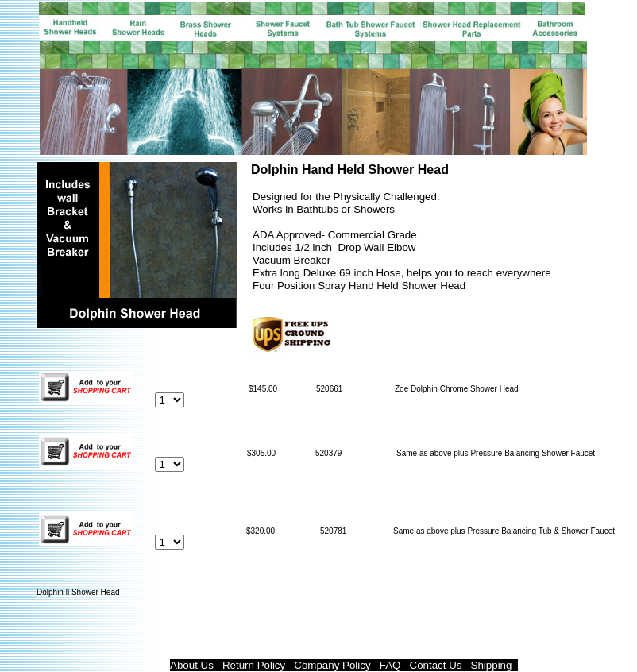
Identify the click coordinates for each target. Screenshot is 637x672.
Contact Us (436, 665)
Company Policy (332, 665)
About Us (192, 665)
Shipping (492, 665)
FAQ (390, 665)
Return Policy (254, 665)
